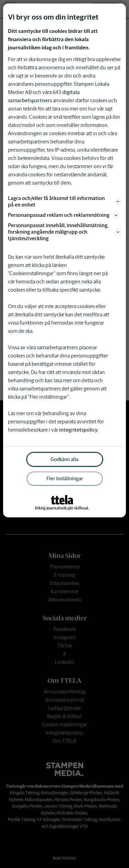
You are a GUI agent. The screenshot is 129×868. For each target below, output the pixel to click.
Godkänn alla (64, 459)
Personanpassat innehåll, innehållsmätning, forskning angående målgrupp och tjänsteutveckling (64, 232)
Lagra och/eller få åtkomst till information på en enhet (64, 201)
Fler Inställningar (65, 479)
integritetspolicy (78, 430)
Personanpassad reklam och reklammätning (63, 215)
